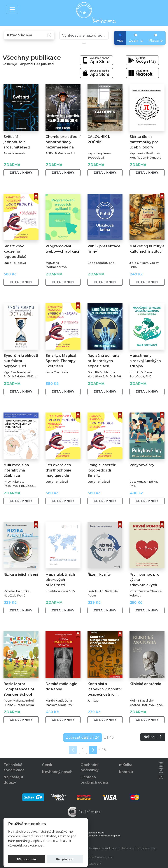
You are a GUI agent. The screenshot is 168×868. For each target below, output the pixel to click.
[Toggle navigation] (12, 9)
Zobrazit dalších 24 (83, 737)
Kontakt (126, 772)
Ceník (47, 765)
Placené (156, 38)
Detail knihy (21, 173)
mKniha (126, 765)
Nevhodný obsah (57, 772)
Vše (120, 38)
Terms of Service (134, 848)
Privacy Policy (103, 848)
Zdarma (136, 38)
